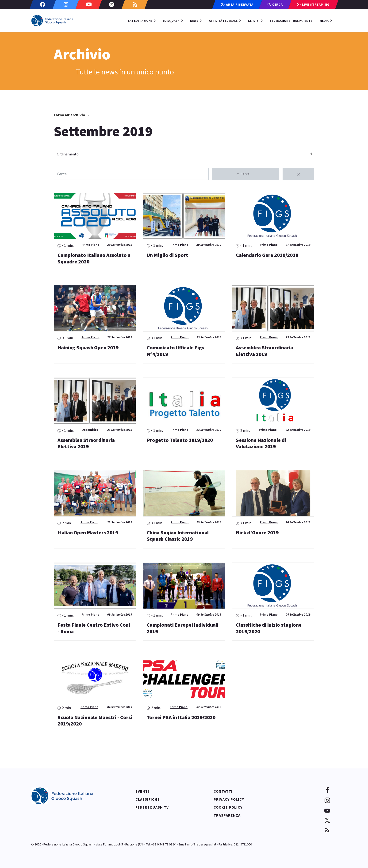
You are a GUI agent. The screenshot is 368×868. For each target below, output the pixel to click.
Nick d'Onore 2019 (257, 532)
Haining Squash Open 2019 (88, 347)
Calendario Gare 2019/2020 (267, 255)
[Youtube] (89, 4)
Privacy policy (229, 799)
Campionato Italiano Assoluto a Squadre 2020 (94, 258)
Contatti (223, 791)
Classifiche (148, 799)
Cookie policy (228, 807)
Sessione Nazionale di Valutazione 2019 (261, 443)
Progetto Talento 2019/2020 (180, 440)
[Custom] (135, 4)
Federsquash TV (152, 807)
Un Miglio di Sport (167, 255)
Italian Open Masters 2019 (88, 532)
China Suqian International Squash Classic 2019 (178, 536)
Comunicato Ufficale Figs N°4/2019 (175, 351)
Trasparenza (227, 815)
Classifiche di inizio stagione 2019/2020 (269, 628)
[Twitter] (112, 4)
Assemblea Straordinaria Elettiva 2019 (264, 351)
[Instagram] (66, 4)
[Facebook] (43, 4)
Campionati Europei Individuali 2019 (183, 628)
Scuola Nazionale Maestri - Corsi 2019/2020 (95, 721)
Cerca (243, 174)
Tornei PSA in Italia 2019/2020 (181, 717)
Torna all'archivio (72, 115)
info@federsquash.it (202, 844)
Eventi (142, 791)
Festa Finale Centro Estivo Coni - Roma (94, 628)
